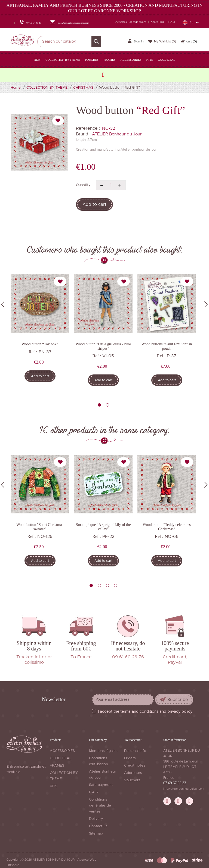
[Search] (69, 42)
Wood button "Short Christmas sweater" (40, 527)
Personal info (135, 751)
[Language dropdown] (190, 22)
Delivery (96, 819)
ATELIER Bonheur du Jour (117, 134)
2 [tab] (107, 405)
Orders (130, 758)
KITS (54, 786)
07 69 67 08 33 (175, 783)
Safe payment (101, 785)
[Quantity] (111, 185)
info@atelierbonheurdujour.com (184, 789)
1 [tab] (99, 405)
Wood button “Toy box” (40, 344)
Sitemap (96, 834)
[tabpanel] (40, 332)
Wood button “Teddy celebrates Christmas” (167, 527)
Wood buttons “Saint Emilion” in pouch (167, 346)
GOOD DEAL (61, 758)
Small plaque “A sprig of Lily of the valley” (103, 527)
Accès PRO (157, 22)
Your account (133, 740)
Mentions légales (103, 751)
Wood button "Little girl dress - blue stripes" (103, 346)
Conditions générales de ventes (100, 806)
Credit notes (135, 766)
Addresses (133, 773)
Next (206, 304)
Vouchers (132, 780)
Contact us (98, 826)
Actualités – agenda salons (131, 22)
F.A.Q (172, 22)
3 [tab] (107, 585)
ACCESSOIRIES (62, 751)
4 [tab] (116, 585)
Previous (3, 304)
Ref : (33, 352)
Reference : (88, 128)
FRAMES (57, 766)
